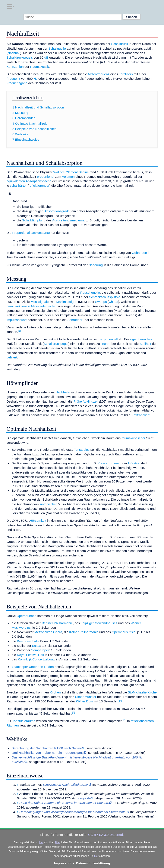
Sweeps (101, 302)
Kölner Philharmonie (84, 632)
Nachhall (14, 53)
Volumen (68, 177)
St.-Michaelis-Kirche (142, 692)
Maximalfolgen (67, 302)
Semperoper (40, 650)
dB (46, 57)
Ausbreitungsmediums (68, 220)
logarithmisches (141, 339)
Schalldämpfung (34, 220)
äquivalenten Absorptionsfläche (29, 181)
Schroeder (75, 320)
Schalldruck (120, 44)
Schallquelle (57, 48)
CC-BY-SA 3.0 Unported (105, 835)
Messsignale (40, 302)
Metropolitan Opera (48, 632)
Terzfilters (126, 74)
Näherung (96, 265)
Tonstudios (82, 450)
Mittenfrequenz (99, 74)
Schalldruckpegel (56, 344)
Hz (36, 79)
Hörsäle (134, 463)
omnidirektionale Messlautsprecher (31, 306)
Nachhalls (63, 392)
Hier (57, 842)
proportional (45, 177)
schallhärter (18, 186)
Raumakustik (40, 67)
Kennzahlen (15, 67)
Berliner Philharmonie (57, 623)
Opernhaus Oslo (124, 632)
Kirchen (55, 692)
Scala (36, 646)
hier (41, 842)
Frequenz (13, 79)
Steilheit (145, 344)
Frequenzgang (17, 83)
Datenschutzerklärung (93, 863)
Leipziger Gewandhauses (99, 623)
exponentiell (109, 339)
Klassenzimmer (109, 463)
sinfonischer (48, 504)
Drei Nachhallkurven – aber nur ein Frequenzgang (48, 753)
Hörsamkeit (38, 521)
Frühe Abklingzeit (86, 401)
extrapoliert (141, 415)
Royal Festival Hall (30, 655)
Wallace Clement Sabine (71, 172)
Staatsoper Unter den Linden (33, 667)
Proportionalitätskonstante (31, 233)
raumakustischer (133, 438)
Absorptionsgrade (57, 211)
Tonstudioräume (24, 721)
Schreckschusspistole (105, 297)
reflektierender (39, 186)
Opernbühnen (27, 616)
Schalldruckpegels (20, 57)
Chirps (113, 302)
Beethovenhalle (28, 641)
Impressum (63, 863)
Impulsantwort (17, 320)
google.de (84, 798)
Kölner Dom (84, 701)
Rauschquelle (90, 292)
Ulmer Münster (86, 697)
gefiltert (12, 357)
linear (105, 344)
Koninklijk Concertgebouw (36, 659)
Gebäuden (139, 253)
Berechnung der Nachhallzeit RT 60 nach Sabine (47, 748)
